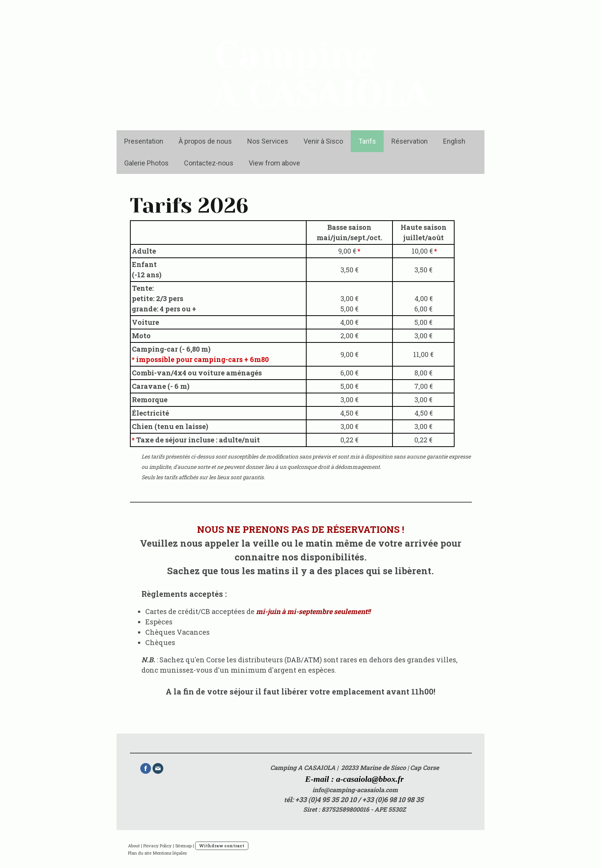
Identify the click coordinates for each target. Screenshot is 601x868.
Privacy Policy (158, 846)
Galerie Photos (146, 163)
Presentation (144, 141)
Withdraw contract (222, 846)
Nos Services (268, 141)
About (134, 846)
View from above (274, 163)
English (454, 141)
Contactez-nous (209, 163)
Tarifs (367, 141)
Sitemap (183, 846)
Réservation (410, 141)
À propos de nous (205, 141)
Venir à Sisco (323, 141)
